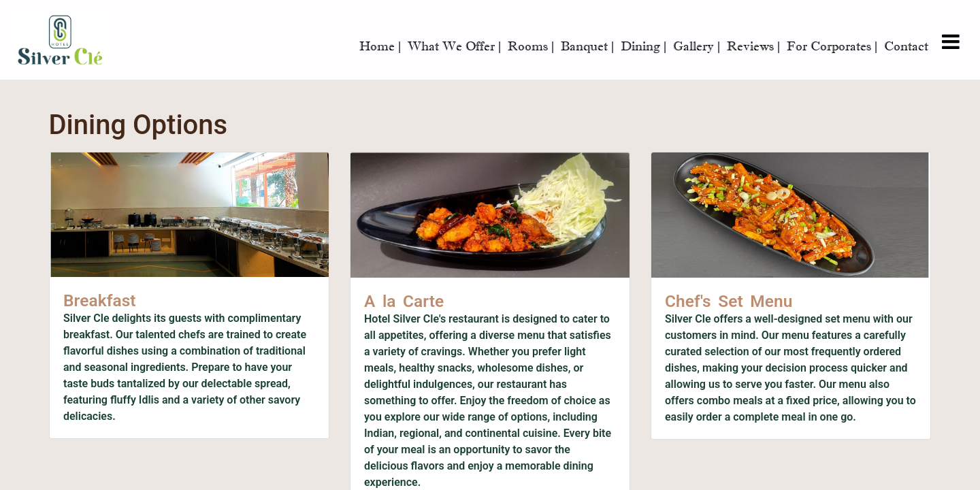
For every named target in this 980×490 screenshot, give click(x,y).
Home (380, 46)
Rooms (531, 46)
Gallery (697, 46)
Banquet (587, 46)
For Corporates (832, 46)
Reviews (753, 46)
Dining (643, 46)
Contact (906, 46)
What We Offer (454, 46)
